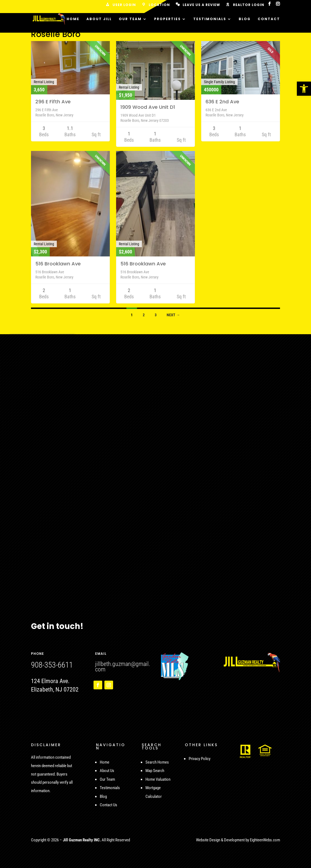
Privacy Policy (200, 759)
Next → (173, 315)
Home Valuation (158, 779)
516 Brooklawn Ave (58, 264)
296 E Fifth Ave (53, 102)
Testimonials (210, 19)
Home (73, 19)
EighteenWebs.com (265, 840)
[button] (304, 89)
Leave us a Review (198, 5)
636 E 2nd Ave (222, 102)
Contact (269, 19)
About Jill (99, 19)
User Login (120, 5)
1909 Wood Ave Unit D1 (148, 107)
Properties (167, 19)
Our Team (130, 19)
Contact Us (108, 805)
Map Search (155, 771)
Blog (245, 19)
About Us (107, 771)
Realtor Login (245, 5)
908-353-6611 (52, 665)
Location (155, 5)
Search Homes (157, 762)
